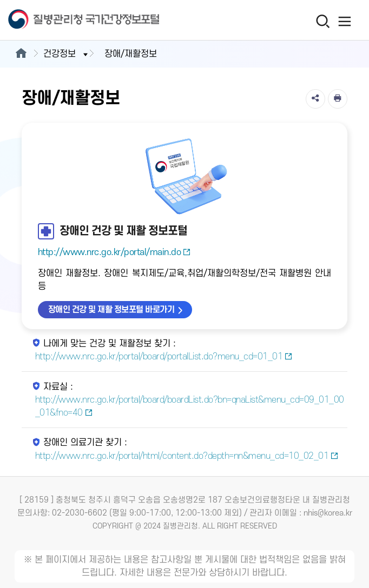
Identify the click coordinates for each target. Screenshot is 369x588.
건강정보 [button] (67, 54)
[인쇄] (338, 99)
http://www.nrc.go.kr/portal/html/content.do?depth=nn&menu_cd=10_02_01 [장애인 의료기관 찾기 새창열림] (187, 456)
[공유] (315, 99)
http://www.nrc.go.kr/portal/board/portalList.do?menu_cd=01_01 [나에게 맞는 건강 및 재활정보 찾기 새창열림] (164, 357)
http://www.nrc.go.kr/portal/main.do (114, 252)
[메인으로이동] (21, 54)
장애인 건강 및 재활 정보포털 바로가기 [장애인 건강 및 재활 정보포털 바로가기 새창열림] (111, 310)
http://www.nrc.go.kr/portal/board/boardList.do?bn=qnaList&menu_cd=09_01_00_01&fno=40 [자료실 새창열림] (190, 406)
